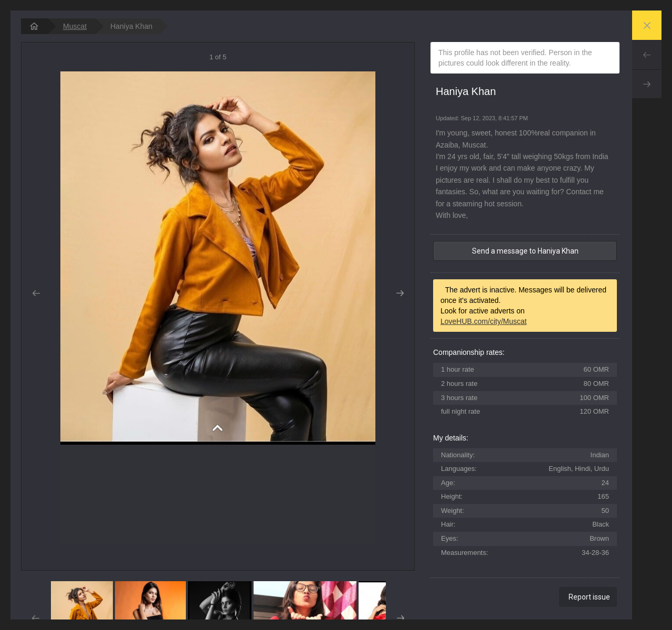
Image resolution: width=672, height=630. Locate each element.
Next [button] (400, 293)
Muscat (75, 26)
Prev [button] (36, 293)
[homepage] (34, 26)
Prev (647, 55)
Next (647, 84)
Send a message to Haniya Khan (525, 251)
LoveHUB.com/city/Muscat (484, 321)
